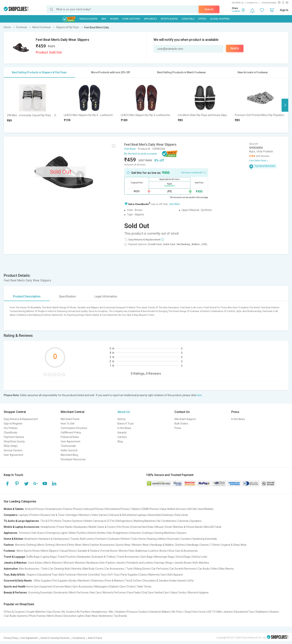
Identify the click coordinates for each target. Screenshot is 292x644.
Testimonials (68, 446)
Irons (203, 612)
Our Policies (11, 428)
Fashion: (9, 545)
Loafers (154, 551)
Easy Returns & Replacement (21, 419)
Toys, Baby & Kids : (15, 575)
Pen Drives (123, 527)
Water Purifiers (78, 533)
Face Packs (134, 593)
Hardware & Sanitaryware (54, 539)
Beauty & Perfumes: (16, 593)
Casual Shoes (68, 551)
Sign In (284, 10)
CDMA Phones (150, 509)
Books (73, 581)
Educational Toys (47, 575)
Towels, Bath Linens (82, 539)
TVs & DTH (46, 521)
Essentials (188, 19)
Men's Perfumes (79, 593)
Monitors (85, 515)
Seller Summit (69, 450)
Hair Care (96, 593)
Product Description (27, 296)
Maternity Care (157, 575)
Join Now (174, 204)
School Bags (183, 557)
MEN (104, 19)
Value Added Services (173, 509)
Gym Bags (147, 557)
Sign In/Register (13, 424)
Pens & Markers (114, 581)
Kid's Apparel (175, 575)
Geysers (182, 533)
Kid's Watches (201, 563)
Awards (122, 433)
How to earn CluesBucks (193, 172)
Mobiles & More (89, 19)
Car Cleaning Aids (59, 569)
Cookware (114, 539)
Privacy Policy (11, 638)
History (122, 419)
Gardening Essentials (205, 539)
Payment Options (14, 437)
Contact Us (252, 3)
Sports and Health (15, 587)
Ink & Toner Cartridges (65, 515)
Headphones (48, 527)
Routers (45, 515)
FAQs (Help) (11, 446)
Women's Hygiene (198, 593)
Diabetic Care (117, 587)
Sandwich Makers (160, 612)
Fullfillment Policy (71, 433)
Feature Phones (73, 509)
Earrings (159, 563)
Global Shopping (220, 19)
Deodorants (61, 593)
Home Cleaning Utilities (152, 539)
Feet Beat (130, 149)
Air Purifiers (83, 612)
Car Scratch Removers (183, 569)
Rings (169, 563)
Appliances (150, 19)
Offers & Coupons (14, 612)
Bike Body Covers (93, 569)
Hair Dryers (38, 533)
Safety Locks (200, 557)
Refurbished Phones (117, 509)
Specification (67, 296)
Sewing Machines (165, 533)
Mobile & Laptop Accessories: (22, 527)
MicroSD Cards (213, 527)
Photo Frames (37, 616)
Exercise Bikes (63, 587)
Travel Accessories (128, 557)
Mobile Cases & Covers (102, 527)
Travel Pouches (67, 557)
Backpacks (81, 527)
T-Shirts (215, 545)
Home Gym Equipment (39, 587)
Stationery (97, 581)
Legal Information (106, 296)
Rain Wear (92, 616)
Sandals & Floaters (88, 551)
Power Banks (65, 527)
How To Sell (68, 424)
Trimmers (24, 533)
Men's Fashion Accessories (99, 545)
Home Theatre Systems (68, 521)
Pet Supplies (60, 581)
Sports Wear (123, 545)
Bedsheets (31, 539)
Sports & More (169, 19)
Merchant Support (185, 419)
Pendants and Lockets (140, 563)
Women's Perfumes (114, 593)
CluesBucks (11, 433)
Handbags (193, 545)
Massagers (101, 587)
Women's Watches (74, 563)
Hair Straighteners (118, 533)
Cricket (131, 587)
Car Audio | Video (208, 569)
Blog (120, 441)
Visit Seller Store (258, 161)
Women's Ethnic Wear (69, 545)
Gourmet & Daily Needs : (18, 581)
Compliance (79, 638)
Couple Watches (36, 612)
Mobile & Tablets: (14, 509)
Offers (202, 19)
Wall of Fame (95, 638)
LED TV (211, 612)
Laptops (23, 515)
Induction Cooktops (142, 533)
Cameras (183, 521)
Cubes (143, 575)
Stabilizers (262, 612)
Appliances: (11, 533)
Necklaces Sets (96, 563)
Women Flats (126, 551)
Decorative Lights (74, 616)
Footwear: (10, 551)
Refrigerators (124, 521)
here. (199, 395)
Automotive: (11, 569)
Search (209, 9)
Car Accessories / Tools (119, 569)
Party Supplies (129, 575)
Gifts (191, 581)
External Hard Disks (142, 527)
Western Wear (140, 545)
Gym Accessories (83, 587)
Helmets (76, 569)
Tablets (135, 509)
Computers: (11, 515)
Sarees (204, 545)
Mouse (159, 527)
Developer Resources (73, 459)
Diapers (31, 575)
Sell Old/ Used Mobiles (200, 509)
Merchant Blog (69, 455)
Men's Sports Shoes (28, 551)
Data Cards (181, 515)
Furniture (101, 539)
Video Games (99, 515)
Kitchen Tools (129, 539)
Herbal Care (162, 593)
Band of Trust (126, 424)
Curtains (186, 539)
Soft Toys (113, 575)
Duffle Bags (33, 557)
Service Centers (13, 450)
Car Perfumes (160, 569)
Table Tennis (144, 587)
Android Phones (34, 509)
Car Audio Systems (16, 616)
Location (236, 11)
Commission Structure (74, 428)
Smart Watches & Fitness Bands (184, 527)
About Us (124, 412)
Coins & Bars (35, 563)
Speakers (196, 521)
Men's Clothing (46, 545)
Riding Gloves (142, 569)
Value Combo (178, 593)
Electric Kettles (97, 533)
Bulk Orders (181, 424)
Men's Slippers (50, 551)
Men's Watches (53, 563)
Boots (163, 551)
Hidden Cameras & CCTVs (99, 521)
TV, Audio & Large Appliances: (22, 521)
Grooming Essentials (40, 593)
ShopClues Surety (14, 441)
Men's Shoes (55, 616)
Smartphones (54, 509)
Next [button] (285, 105)
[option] (32, 105)
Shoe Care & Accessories (183, 551)
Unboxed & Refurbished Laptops (128, 515)
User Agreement (14, 455)
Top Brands (120, 616)
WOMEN (114, 19)
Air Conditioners (167, 521)
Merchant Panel (70, 419)
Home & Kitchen (131, 19)
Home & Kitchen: (14, 539)
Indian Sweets (178, 581)
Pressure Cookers (137, 612)
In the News (124, 428)
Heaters (274, 612)
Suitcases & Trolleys (104, 557)
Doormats (173, 539)
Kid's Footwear (68, 575)
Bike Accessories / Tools (33, 569)
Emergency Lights (57, 533)
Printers (34, 515)
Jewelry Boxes (183, 563)
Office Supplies (42, 581)
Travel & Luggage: (15, 557)
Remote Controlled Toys (92, 575)
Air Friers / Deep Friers (185, 612)
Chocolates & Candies (155, 581)
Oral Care (148, 593)
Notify (235, 48)
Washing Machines (145, 521)
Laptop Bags (49, 557)
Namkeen (84, 581)
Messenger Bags (164, 557)
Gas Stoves (54, 612)
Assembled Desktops (161, 515)
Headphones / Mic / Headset (109, 612)
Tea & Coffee (133, 581)
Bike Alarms (227, 569)
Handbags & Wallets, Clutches (168, 545)
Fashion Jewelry (116, 563)
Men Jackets (225, 612)
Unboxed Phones (94, 509)
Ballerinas (142, 551)
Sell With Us (238, 3)
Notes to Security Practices (55, 638)
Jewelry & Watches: (16, 563)
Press (178, 428)
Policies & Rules (70, 437)
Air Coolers (68, 612)
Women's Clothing (25, 545)
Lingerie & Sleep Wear (234, 545)
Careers (122, 437)
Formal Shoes (109, 551)
